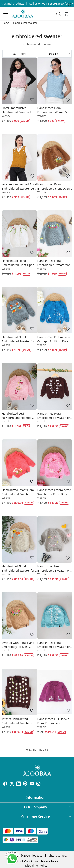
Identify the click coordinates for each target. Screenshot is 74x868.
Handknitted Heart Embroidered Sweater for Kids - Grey (54, 569)
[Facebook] (5, 784)
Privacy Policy (49, 853)
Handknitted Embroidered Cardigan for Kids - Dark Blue (54, 339)
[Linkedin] (19, 784)
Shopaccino (26, 864)
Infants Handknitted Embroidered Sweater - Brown (17, 721)
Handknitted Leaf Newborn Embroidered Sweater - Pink (17, 416)
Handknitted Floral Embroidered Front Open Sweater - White (18, 263)
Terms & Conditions (26, 853)
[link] (58, 14)
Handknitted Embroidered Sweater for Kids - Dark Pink (54, 492)
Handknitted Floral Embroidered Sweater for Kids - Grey (54, 263)
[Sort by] (55, 54)
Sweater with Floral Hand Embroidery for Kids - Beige (18, 645)
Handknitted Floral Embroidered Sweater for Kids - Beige (18, 569)
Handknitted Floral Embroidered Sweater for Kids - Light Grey (18, 339)
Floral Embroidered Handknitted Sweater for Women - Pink (18, 110)
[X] (12, 784)
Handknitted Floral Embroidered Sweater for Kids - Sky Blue (54, 645)
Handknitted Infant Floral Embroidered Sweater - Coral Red (18, 492)
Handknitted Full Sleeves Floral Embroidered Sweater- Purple (53, 721)
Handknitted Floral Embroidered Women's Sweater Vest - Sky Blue (52, 110)
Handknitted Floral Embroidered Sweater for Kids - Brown (54, 416)
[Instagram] (38, 784)
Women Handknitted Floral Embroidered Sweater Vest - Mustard (19, 186)
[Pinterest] (25, 784)
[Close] (69, 5)
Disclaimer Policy (36, 857)
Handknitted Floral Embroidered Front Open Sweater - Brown (54, 186)
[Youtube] (32, 784)
